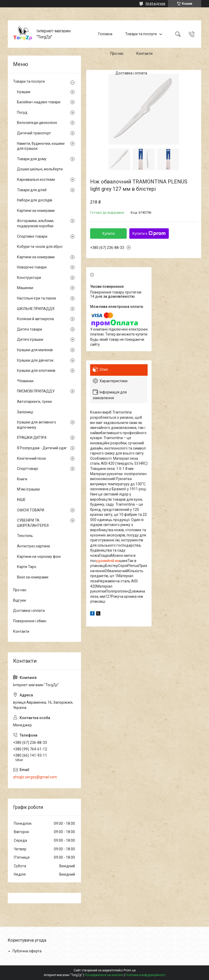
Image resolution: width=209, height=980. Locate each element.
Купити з (149, 234)
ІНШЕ (21, 500)
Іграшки (24, 92)
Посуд (22, 112)
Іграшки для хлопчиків (36, 371)
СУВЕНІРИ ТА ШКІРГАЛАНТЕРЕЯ (33, 523)
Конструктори (29, 278)
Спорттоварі (28, 469)
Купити (109, 234)
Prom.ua (130, 970)
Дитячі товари (30, 329)
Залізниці (25, 412)
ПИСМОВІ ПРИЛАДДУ (36, 391)
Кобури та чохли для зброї (40, 247)
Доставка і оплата (131, 73)
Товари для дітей (32, 190)
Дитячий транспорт (34, 133)
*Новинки (25, 381)
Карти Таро (27, 567)
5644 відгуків (155, 4)
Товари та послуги (141, 34)
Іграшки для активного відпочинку (37, 425)
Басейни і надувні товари (39, 102)
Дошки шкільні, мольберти (40, 169)
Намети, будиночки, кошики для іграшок (41, 146)
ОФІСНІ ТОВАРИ (31, 510)
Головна (105, 34)
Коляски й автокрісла (35, 319)
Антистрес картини (33, 546)
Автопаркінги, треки (34, 402)
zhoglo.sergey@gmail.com (35, 777)
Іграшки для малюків (35, 350)
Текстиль (25, 536)
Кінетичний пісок (31, 458)
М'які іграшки (28, 489)
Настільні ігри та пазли (36, 298)
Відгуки (19, 600)
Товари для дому (32, 159)
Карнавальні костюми (36, 180)
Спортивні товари (32, 236)
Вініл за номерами (33, 577)
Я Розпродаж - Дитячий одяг (42, 448)
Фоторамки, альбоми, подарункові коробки (36, 223)
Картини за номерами (36, 211)
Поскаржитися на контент (104, 975)
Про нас (117, 53)
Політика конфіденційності (145, 975)
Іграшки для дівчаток (35, 360)
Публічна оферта (27, 951)
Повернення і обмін (30, 621)
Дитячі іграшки (30, 339)
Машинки (25, 288)
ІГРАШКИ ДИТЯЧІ (32, 438)
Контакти (144, 53)
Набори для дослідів (35, 200)
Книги (22, 479)
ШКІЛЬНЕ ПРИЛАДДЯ (36, 309)
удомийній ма (108, 561)
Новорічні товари (32, 267)
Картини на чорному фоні (39, 557)
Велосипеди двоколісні (37, 123)
